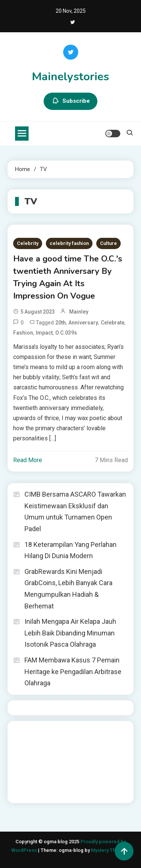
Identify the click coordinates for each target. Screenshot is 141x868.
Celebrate (113, 323)
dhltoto (22, 731)
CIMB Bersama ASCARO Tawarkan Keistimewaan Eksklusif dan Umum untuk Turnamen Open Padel (75, 511)
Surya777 (25, 792)
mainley (79, 312)
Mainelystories (70, 77)
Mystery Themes (110, 850)
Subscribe (70, 101)
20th (61, 323)
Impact (44, 333)
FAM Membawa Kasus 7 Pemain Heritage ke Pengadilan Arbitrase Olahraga (73, 671)
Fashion (23, 333)
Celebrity (28, 243)
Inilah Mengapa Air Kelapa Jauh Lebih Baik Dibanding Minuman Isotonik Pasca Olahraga (70, 633)
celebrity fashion (69, 243)
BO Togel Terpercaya (58, 731)
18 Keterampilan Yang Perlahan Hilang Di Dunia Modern (70, 550)
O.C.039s (66, 333)
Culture (108, 243)
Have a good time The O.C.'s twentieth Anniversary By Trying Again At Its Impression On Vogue (68, 277)
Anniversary (83, 323)
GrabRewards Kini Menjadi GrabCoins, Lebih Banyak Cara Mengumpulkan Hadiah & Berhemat (68, 589)
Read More (28, 460)
